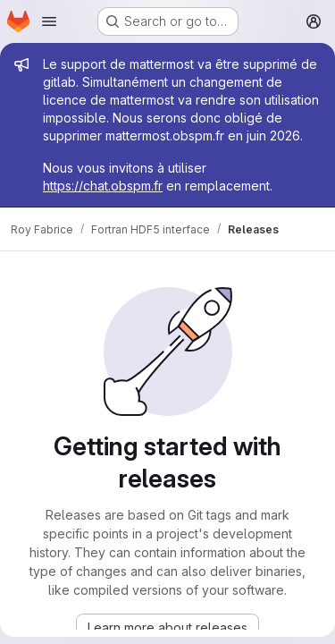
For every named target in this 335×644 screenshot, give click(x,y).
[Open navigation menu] (49, 21)
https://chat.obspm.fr (103, 186)
